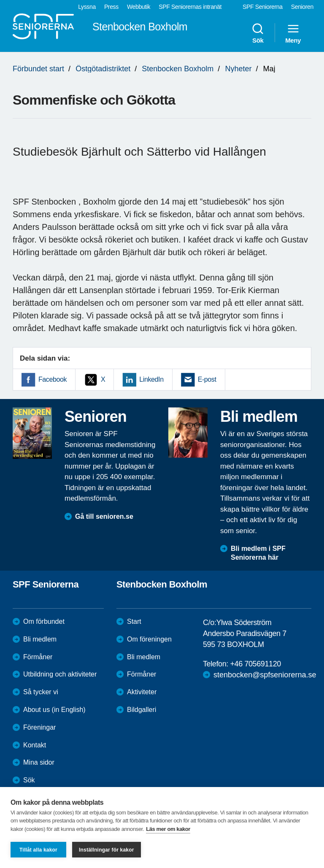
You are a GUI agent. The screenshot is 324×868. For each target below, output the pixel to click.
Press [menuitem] (111, 7)
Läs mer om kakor (168, 829)
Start (134, 621)
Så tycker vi (41, 692)
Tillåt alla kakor (38, 850)
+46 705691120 (255, 664)
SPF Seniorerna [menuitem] (263, 7)
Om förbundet (44, 621)
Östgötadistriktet (103, 69)
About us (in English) (54, 710)
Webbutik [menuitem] (139, 7)
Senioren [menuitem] (302, 7)
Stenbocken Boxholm (178, 69)
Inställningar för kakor (107, 850)
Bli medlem (40, 639)
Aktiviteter (142, 692)
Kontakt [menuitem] (35, 745)
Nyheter (238, 69)
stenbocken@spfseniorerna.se (265, 675)
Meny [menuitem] (293, 33)
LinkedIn (151, 379)
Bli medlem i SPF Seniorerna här (258, 553)
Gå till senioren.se (104, 516)
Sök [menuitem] (258, 33)
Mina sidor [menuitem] (39, 762)
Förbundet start (38, 69)
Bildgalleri (142, 710)
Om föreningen (149, 639)
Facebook (53, 379)
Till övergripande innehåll (0, 0)
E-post (207, 379)
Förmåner (38, 657)
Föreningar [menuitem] (39, 727)
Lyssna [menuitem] (87, 7)
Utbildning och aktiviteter (60, 674)
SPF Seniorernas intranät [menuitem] (190, 7)
